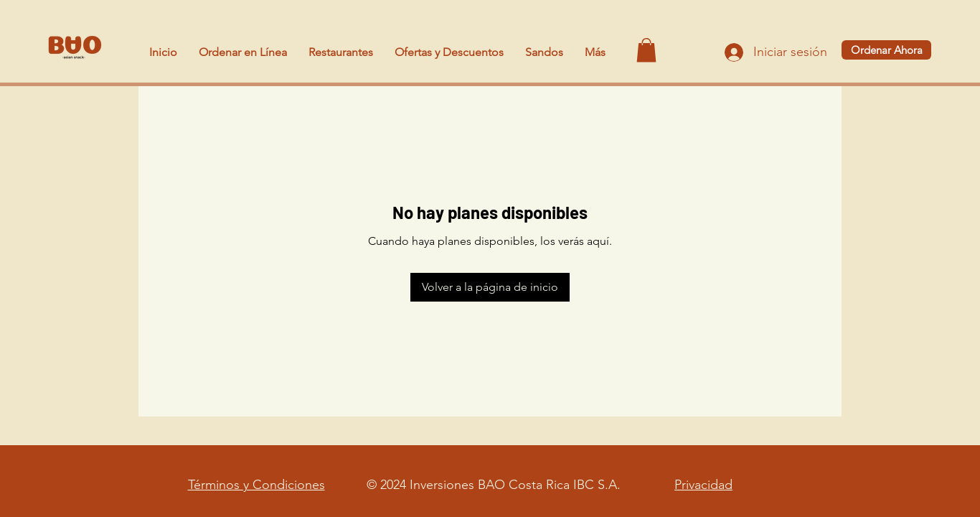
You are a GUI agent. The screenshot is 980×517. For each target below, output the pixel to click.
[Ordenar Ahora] (886, 50)
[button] (646, 50)
